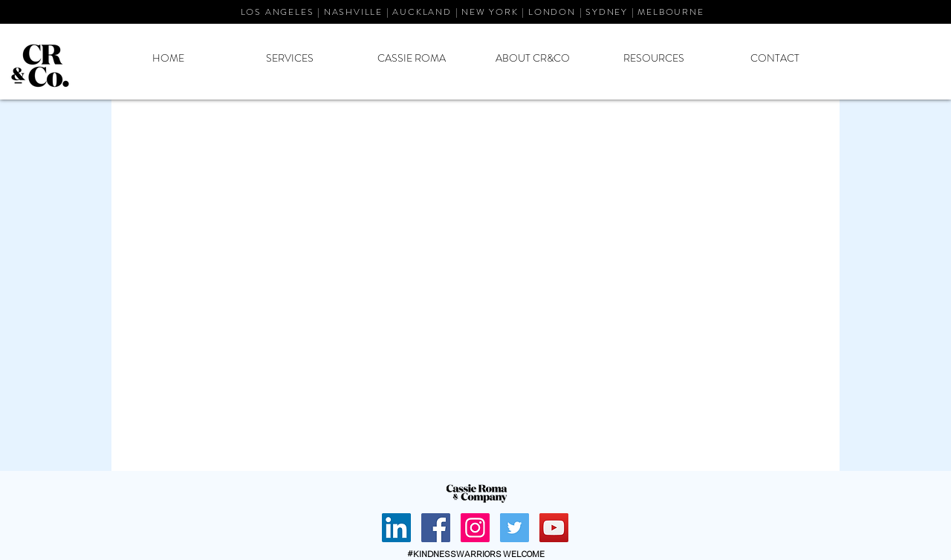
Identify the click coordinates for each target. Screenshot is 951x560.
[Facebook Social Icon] (436, 528)
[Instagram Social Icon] (475, 528)
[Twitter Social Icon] (515, 528)
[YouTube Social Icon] (554, 528)
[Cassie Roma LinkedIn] (396, 528)
